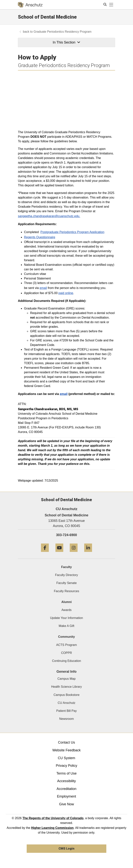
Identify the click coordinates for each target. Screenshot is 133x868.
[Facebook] (45, 553)
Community (66, 637)
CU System (66, 758)
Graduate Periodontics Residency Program (62, 32)
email (43, 288)
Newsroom (66, 719)
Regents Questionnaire (40, 237)
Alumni (66, 602)
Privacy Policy (66, 766)
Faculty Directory (66, 575)
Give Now (66, 804)
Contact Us (66, 742)
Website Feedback (67, 750)
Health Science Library (67, 687)
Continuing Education (66, 661)
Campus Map (66, 679)
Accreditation (66, 789)
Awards (66, 610)
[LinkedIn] (88, 553)
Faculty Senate (67, 583)
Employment (66, 796)
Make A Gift (66, 626)
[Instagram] (74, 553)
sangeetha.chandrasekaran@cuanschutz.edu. (49, 216)
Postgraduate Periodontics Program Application (72, 232)
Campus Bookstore (66, 695)
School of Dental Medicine (47, 17)
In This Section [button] (66, 42)
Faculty (66, 567)
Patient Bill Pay (66, 711)
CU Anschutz (66, 703)
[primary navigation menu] (111, 5)
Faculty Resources (67, 591)
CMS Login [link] (66, 849)
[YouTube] (59, 553)
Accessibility (66, 781)
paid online (66, 293)
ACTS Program (66, 645)
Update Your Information (67, 618)
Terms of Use (66, 773)
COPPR (67, 653)
